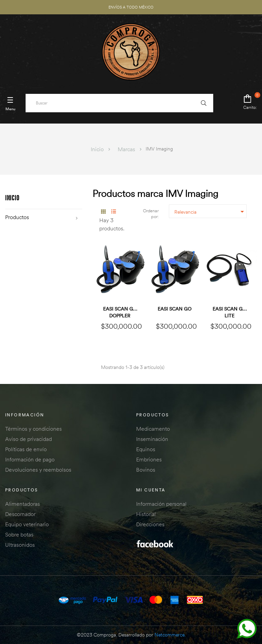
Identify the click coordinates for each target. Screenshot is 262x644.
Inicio (12, 198)
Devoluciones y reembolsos (38, 470)
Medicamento (153, 429)
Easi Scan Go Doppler (120, 312)
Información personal (161, 504)
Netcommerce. (170, 635)
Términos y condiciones (33, 429)
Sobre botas (19, 534)
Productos (17, 217)
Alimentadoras (23, 504)
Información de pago (30, 459)
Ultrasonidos (20, 545)
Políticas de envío (26, 449)
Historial (146, 514)
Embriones (149, 459)
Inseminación (152, 439)
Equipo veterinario (27, 524)
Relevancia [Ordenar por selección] (210, 212)
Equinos (146, 449)
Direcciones (150, 524)
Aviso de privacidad (28, 439)
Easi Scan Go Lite (229, 312)
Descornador (20, 514)
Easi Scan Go (174, 309)
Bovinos (146, 470)
